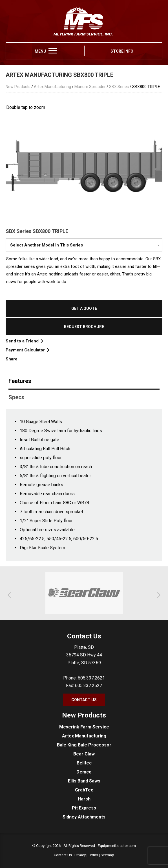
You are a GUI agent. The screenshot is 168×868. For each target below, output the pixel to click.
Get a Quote (84, 308)
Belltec (84, 763)
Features (20, 381)
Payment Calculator (27, 350)
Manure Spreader (90, 87)
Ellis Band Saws (84, 781)
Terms (93, 855)
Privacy (80, 855)
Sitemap (107, 855)
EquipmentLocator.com (117, 846)
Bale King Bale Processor (84, 745)
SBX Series (119, 87)
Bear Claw (84, 754)
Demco (84, 772)
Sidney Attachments (84, 817)
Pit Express (84, 808)
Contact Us (84, 700)
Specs (16, 397)
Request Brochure (84, 327)
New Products (18, 87)
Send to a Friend (24, 341)
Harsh (84, 799)
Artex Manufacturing (52, 87)
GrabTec (84, 790)
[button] (11, 595)
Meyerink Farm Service (84, 727)
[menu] (53, 51)
